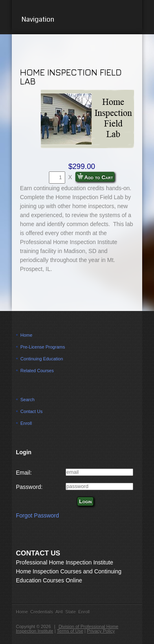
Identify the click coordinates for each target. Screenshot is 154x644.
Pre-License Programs (43, 347)
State (70, 612)
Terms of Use (70, 631)
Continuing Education (42, 359)
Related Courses (37, 371)
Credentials (42, 612)
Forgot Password (37, 515)
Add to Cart (95, 177)
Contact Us (31, 411)
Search (27, 400)
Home (26, 335)
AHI (59, 612)
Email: (24, 473)
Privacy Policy (101, 631)
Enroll (26, 423)
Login (85, 501)
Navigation (77, 19)
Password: (29, 487)
